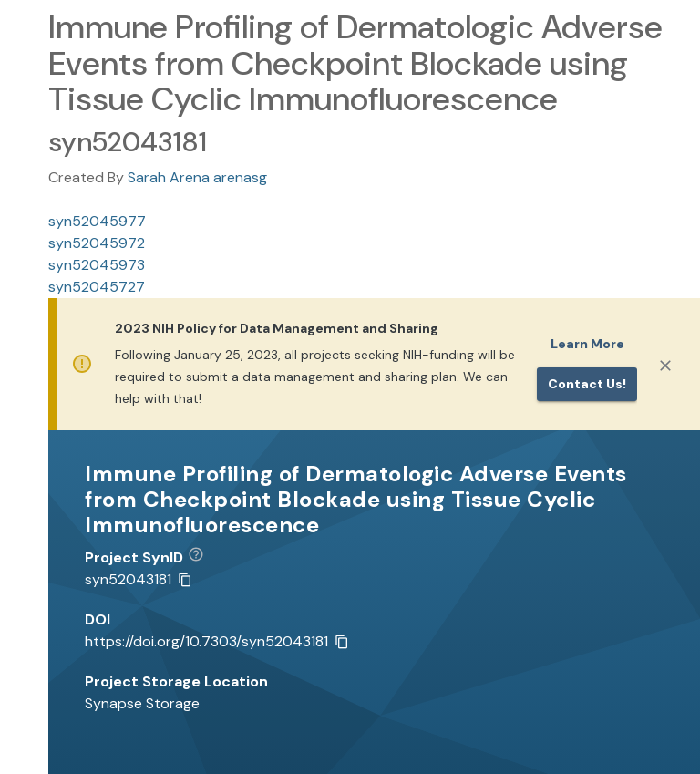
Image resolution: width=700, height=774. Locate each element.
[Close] (665, 366)
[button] (203, 558)
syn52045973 (97, 265)
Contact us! (587, 384)
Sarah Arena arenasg (197, 177)
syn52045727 (97, 287)
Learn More (587, 344)
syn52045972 (97, 243)
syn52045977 (97, 221)
